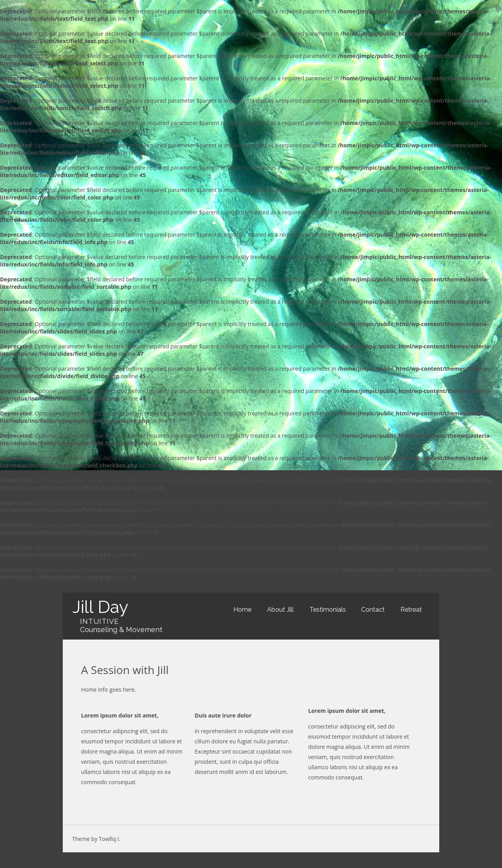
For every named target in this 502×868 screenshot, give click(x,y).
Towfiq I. (110, 839)
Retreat (411, 610)
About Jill (280, 610)
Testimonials (328, 610)
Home (242, 610)
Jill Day (100, 607)
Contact (373, 610)
